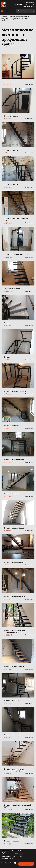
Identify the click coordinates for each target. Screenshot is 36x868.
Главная (4, 17)
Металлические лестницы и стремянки (15, 17)
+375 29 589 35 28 (29, 6)
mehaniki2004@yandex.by (24, 4)
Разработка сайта (9, 863)
